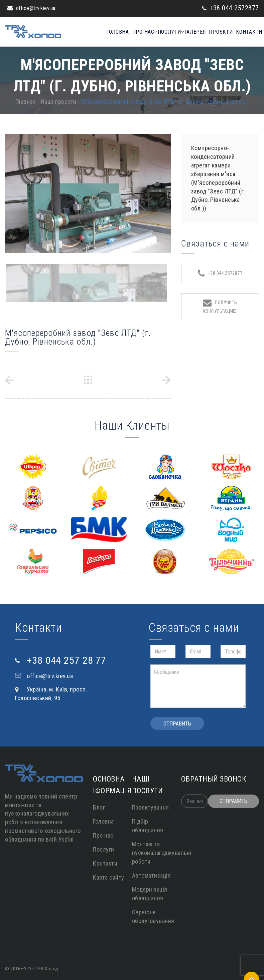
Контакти (249, 32)
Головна (110, 32)
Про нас (137, 32)
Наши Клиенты (132, 426)
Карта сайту (109, 877)
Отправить (177, 724)
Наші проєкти (59, 102)
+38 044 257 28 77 (67, 660)
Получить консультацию (220, 306)
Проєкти (219, 32)
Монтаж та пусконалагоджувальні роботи (162, 853)
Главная (26, 102)
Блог (99, 807)
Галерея (192, 32)
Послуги (165, 32)
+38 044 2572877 (234, 8)
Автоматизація (152, 875)
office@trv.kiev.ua (36, 8)
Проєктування (151, 807)
